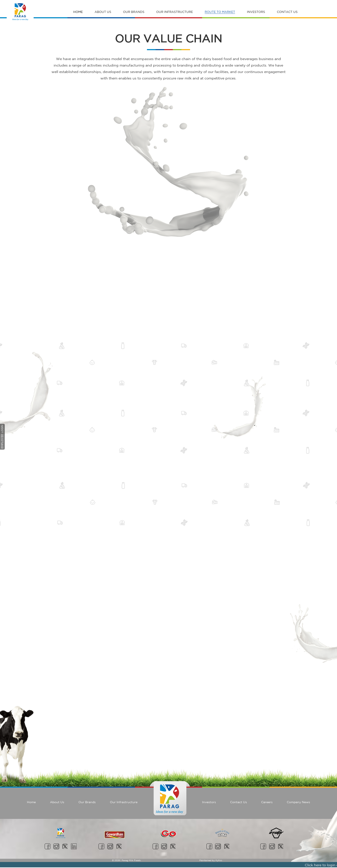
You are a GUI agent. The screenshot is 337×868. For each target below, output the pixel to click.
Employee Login (2, 437)
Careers (267, 802)
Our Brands (134, 12)
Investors (256, 12)
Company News (298, 802)
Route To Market (220, 12)
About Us (103, 12)
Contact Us (287, 12)
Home (78, 12)
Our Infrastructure (175, 12)
